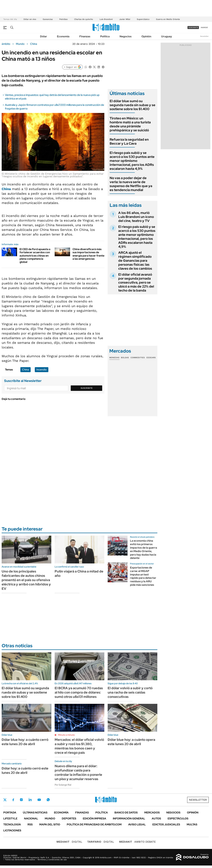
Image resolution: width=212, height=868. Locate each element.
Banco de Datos (126, 813)
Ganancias (48, 19)
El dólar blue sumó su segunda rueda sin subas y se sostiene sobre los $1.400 (132, 105)
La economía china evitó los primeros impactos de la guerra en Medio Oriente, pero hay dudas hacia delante (144, 549)
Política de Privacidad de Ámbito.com (94, 824)
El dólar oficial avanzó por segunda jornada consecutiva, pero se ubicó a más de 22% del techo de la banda (136, 282)
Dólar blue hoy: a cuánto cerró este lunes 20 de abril (25, 742)
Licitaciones (12, 830)
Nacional (31, 818)
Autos (156, 818)
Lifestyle (10, 818)
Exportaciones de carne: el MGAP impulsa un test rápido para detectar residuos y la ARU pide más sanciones (143, 576)
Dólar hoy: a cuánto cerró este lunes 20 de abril (25, 770)
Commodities (138, 358)
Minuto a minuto (66, 735)
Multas (192, 824)
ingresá (204, 27)
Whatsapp (48, 800)
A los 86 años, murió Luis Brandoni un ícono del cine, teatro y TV (136, 217)
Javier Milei (125, 19)
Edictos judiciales (166, 824)
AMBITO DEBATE (137, 842)
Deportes (69, 818)
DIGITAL (69, 842)
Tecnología (12, 824)
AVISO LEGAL (137, 824)
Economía (63, 36)
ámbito (6, 44)
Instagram (21, 800)
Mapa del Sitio (50, 824)
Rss (30, 824)
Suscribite (87, 388)
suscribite (193, 27)
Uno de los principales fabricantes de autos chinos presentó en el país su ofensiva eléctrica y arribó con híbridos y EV (26, 580)
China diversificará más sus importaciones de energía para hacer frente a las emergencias (88, 254)
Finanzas (85, 36)
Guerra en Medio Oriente (168, 19)
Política (105, 36)
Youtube (39, 800)
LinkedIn (30, 800)
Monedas (114, 358)
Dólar (44, 36)
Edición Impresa (94, 818)
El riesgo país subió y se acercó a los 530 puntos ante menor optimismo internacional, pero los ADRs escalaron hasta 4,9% (132, 161)
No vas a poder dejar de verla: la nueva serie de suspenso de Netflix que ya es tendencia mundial (131, 184)
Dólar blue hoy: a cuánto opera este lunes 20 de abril (131, 742)
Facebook (13, 800)
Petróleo (63, 19)
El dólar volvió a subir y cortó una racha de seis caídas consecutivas (130, 692)
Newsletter (204, 36)
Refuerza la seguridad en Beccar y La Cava (129, 141)
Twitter (5, 800)
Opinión (146, 36)
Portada (10, 813)
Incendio (42, 370)
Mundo (20, 44)
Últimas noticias (35, 813)
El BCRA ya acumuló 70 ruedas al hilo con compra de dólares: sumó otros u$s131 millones (79, 692)
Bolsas (125, 358)
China (34, 44)
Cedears (151, 358)
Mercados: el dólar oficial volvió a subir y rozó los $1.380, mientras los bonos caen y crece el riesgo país (79, 746)
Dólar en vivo (30, 19)
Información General (129, 818)
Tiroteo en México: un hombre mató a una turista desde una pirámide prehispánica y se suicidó (130, 124)
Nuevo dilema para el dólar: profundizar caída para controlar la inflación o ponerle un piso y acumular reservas (78, 772)
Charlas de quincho (84, 19)
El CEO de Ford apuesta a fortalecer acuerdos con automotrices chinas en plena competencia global (35, 256)
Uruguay (167, 36)
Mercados (152, 813)
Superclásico (143, 19)
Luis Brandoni (106, 19)
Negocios (126, 36)
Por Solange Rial (63, 785)
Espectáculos (178, 818)
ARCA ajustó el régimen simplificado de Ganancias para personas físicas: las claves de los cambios (135, 261)
